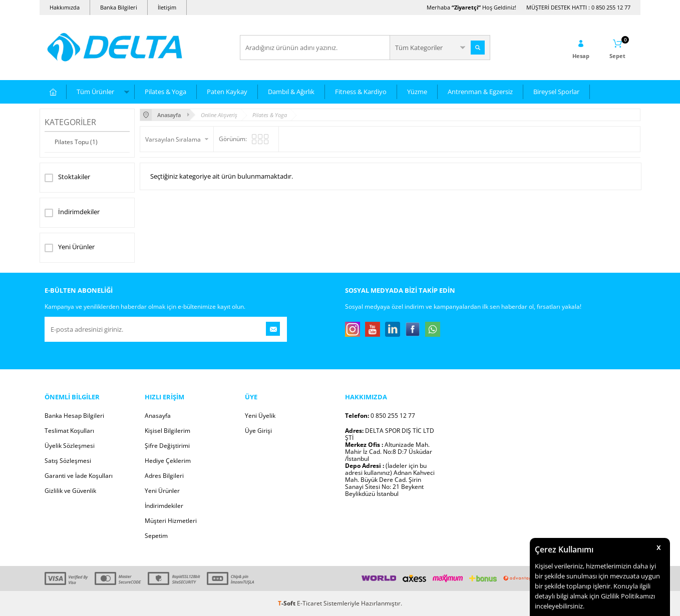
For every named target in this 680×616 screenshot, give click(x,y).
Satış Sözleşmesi (68, 461)
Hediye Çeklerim (168, 461)
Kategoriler (70, 122)
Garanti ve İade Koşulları (79, 476)
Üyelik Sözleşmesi (70, 446)
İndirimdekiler (72, 213)
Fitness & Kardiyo (361, 92)
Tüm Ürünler (95, 92)
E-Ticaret (309, 603)
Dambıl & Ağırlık (291, 92)
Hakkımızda (65, 7)
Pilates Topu (76, 142)
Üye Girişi (258, 431)
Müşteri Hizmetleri (171, 521)
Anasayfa (158, 416)
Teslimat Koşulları (69, 431)
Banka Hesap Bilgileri (74, 416)
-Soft (287, 603)
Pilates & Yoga (165, 92)
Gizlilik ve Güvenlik (70, 491)
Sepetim (156, 536)
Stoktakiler (67, 178)
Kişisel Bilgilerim (167, 431)
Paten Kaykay (227, 92)
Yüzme (417, 92)
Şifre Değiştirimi (167, 446)
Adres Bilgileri (164, 476)
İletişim (167, 7)
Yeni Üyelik (260, 416)
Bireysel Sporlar (556, 92)
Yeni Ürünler (70, 248)
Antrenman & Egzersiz (480, 92)
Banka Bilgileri (119, 7)
